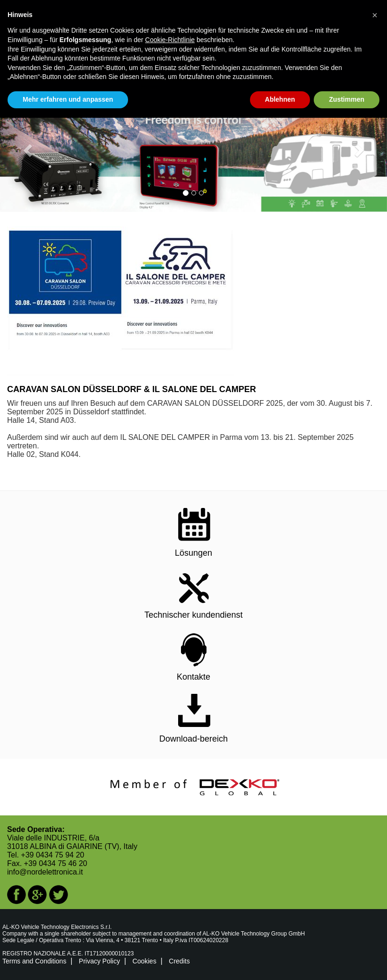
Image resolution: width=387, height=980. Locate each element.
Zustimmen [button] (347, 99)
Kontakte (193, 677)
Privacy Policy (99, 961)
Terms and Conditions (34, 961)
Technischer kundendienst (193, 615)
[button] (29, 150)
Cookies (144, 961)
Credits (179, 961)
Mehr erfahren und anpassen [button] (68, 99)
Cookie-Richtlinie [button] (170, 40)
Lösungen (193, 553)
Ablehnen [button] (280, 99)
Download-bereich (193, 739)
